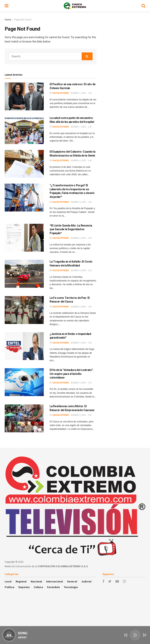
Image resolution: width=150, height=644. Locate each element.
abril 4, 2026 (79, 415)
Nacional (36, 582)
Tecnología (71, 587)
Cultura (38, 587)
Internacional (54, 582)
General (72, 582)
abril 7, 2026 (79, 93)
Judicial (86, 582)
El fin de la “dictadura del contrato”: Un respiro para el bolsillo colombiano (71, 374)
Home (8, 20)
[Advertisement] (124, 37)
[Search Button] (87, 56)
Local (8, 582)
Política (9, 587)
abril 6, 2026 (79, 161)
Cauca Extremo (61, 93)
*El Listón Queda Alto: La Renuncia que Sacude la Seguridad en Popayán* (71, 229)
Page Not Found (23, 20)
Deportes (24, 587)
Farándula (53, 587)
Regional (21, 582)
